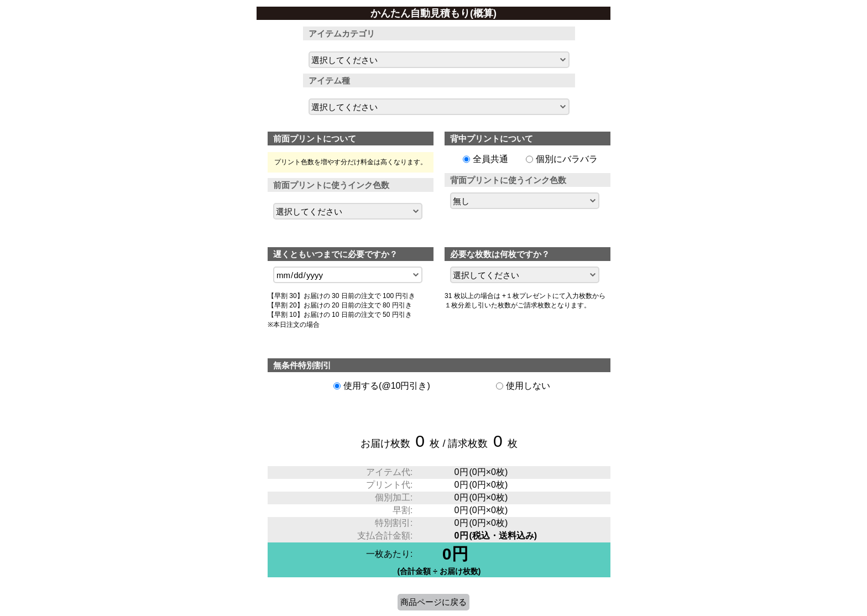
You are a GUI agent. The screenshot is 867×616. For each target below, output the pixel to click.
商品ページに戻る (433, 602)
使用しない (528, 386)
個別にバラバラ (567, 159)
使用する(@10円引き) (387, 386)
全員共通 (490, 159)
